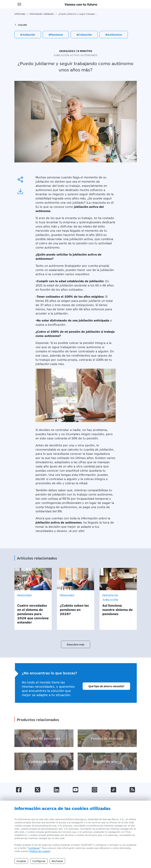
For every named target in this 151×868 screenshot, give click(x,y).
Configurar (34, 848)
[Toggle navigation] (19, 4)
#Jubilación (28, 34)
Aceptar (21, 861)
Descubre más (76, 643)
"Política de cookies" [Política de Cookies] (40, 851)
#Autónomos (114, 34)
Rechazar (57, 861)
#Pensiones (56, 34)
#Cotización (84, 34)
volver (21, 25)
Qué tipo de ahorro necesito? (106, 684)
